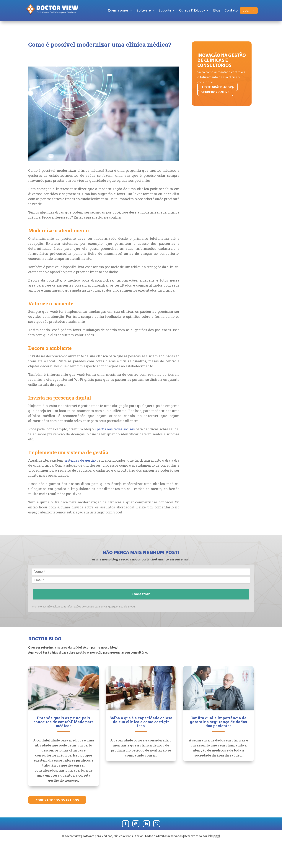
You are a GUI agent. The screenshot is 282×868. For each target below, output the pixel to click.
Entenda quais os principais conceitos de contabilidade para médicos (64, 722)
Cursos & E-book (192, 11)
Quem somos (118, 11)
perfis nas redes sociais (116, 429)
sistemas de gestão (80, 460)
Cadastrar (141, 594)
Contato (231, 11)
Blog (217, 11)
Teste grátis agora (218, 87)
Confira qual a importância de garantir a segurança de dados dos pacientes (219, 722)
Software (144, 11)
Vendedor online (215, 92)
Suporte (165, 11)
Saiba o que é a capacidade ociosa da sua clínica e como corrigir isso (141, 722)
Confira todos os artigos (57, 800)
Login (247, 11)
